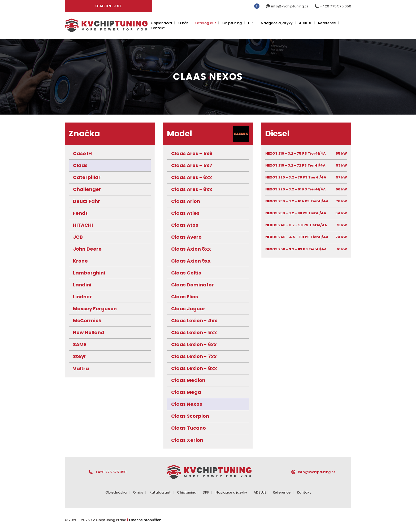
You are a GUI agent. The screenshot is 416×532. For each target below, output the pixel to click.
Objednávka (161, 23)
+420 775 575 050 (336, 6)
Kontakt (158, 28)
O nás (183, 23)
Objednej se (109, 6)
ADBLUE (305, 23)
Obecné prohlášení (146, 520)
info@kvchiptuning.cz (290, 6)
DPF (251, 23)
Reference (327, 23)
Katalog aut (205, 23)
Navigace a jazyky (277, 23)
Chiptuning (232, 23)
